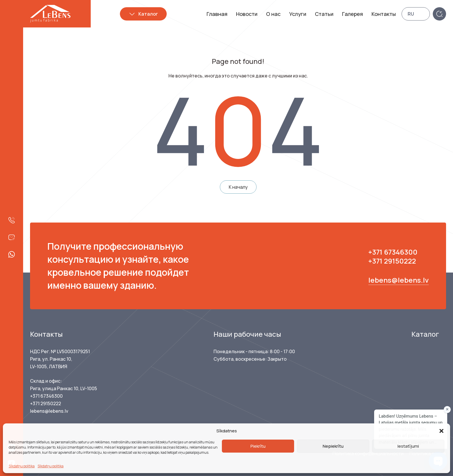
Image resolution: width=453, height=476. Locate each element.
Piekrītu (258, 446)
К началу (238, 187)
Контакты (384, 14)
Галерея (352, 14)
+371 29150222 (392, 261)
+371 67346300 (393, 252)
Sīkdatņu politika (22, 466)
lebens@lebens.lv (399, 280)
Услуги (298, 14)
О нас (273, 14)
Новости (247, 14)
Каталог (148, 14)
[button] (441, 431)
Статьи (324, 14)
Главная (217, 14)
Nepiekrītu (333, 446)
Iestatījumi (408, 446)
